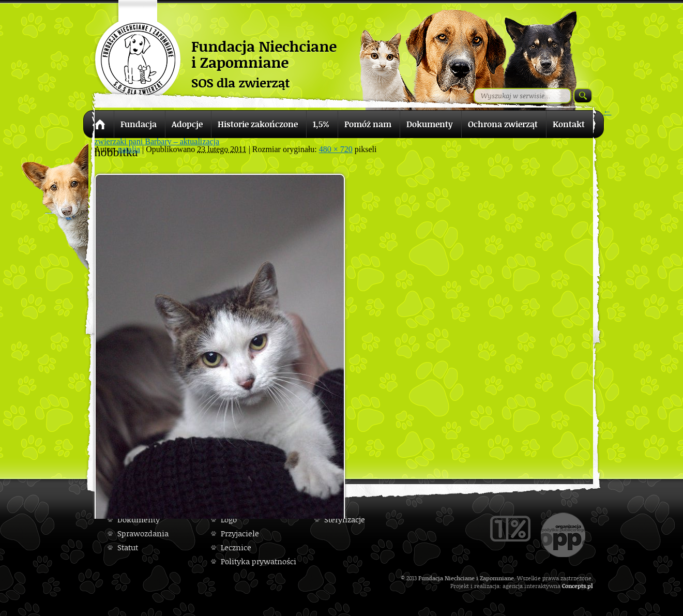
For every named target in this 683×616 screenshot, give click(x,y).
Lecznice (236, 547)
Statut (128, 547)
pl (590, 586)
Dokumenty (139, 520)
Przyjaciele (240, 534)
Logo (229, 520)
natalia (129, 149)
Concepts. (575, 586)
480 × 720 (336, 149)
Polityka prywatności (259, 561)
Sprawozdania (143, 534)
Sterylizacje (345, 520)
